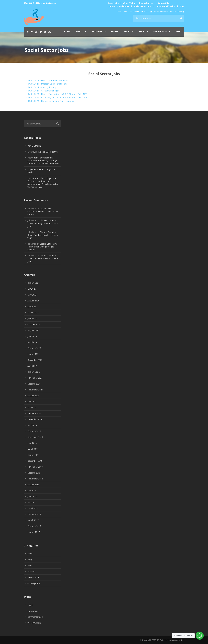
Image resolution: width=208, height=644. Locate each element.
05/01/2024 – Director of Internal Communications (52, 101)
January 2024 (34, 318)
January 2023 (34, 354)
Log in (30, 605)
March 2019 (33, 449)
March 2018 (33, 508)
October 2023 (34, 324)
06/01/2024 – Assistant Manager (43, 91)
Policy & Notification (165, 6)
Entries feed (33, 611)
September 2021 (35, 390)
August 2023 (33, 330)
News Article (33, 577)
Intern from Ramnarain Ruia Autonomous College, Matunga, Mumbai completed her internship (43, 161)
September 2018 (35, 479)
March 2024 (33, 313)
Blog (182, 6)
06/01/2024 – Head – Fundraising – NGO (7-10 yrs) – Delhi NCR (58, 94)
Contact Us (163, 3)
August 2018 (33, 485)
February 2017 (34, 526)
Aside (30, 554)
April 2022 (32, 366)
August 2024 (33, 301)
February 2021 (34, 413)
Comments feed (35, 617)
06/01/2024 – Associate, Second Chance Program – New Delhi (57, 97)
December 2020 (35, 419)
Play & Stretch (34, 146)
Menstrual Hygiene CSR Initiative (43, 152)
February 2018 (34, 514)
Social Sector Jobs (142, 6)
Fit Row (31, 571)
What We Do (129, 3)
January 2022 (34, 372)
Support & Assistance (119, 6)
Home (67, 32)
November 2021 (35, 378)
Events (115, 32)
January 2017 (34, 532)
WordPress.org (34, 623)
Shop (142, 32)
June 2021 (32, 402)
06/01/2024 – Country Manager (43, 87)
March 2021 (33, 407)
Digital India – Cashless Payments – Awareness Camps (43, 212)
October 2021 (34, 384)
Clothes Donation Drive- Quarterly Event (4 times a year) (43, 223)
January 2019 (34, 455)
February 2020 (34, 431)
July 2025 (32, 289)
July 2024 (32, 307)
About (79, 32)
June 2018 (32, 496)
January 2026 (34, 283)
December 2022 (35, 360)
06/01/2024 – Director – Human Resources (48, 80)
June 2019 (32, 443)
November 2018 (35, 467)
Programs (97, 32)
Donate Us (113, 3)
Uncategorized (34, 583)
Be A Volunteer (146, 3)
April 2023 (32, 342)
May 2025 (32, 295)
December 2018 (35, 461)
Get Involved (160, 32)
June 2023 (32, 336)
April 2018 (32, 502)
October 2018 (34, 473)
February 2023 (34, 348)
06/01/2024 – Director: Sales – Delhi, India (48, 84)
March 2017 (33, 520)
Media (127, 32)
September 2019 (35, 437)
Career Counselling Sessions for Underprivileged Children (42, 247)
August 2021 (33, 396)
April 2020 (32, 425)
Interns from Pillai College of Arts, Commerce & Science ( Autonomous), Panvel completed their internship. (43, 183)
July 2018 (32, 491)
